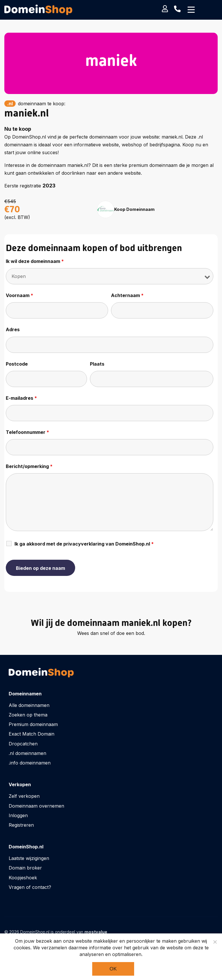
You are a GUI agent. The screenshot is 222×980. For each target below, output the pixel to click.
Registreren (21, 825)
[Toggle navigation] (191, 10)
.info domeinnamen (30, 763)
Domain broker (25, 868)
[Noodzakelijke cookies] (215, 942)
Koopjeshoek (23, 878)
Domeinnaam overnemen (36, 806)
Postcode (17, 364)
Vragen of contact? (30, 887)
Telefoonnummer (27, 432)
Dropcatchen (23, 744)
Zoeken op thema (28, 715)
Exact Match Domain (32, 734)
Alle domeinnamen (29, 705)
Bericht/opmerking (29, 466)
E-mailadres (21, 398)
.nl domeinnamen (27, 753)
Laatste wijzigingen (29, 858)
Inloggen (18, 815)
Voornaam (20, 295)
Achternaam (127, 295)
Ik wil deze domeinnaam (35, 261)
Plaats (97, 364)
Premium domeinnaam (33, 724)
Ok (113, 969)
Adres (13, 329)
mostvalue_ (97, 932)
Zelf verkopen (24, 796)
